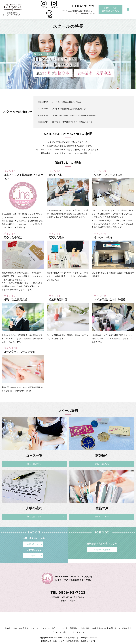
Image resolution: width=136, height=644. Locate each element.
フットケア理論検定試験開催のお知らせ (69, 109)
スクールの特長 (49, 628)
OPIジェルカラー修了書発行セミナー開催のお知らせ (74, 115)
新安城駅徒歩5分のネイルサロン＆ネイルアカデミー (13, 9)
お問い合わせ (33, 545)
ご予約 (33, 556)
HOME (8, 628)
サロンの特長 (19, 628)
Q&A (94, 628)
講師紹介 (74, 628)
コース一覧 (63, 628)
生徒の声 (102, 628)
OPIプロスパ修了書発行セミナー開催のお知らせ (72, 122)
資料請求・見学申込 (102, 551)
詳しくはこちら (34, 464)
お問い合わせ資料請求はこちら (110, 9)
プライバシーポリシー (61, 632)
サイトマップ (79, 632)
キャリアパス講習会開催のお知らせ (67, 102)
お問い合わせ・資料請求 (119, 628)
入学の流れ (85, 628)
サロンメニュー (33, 628)
